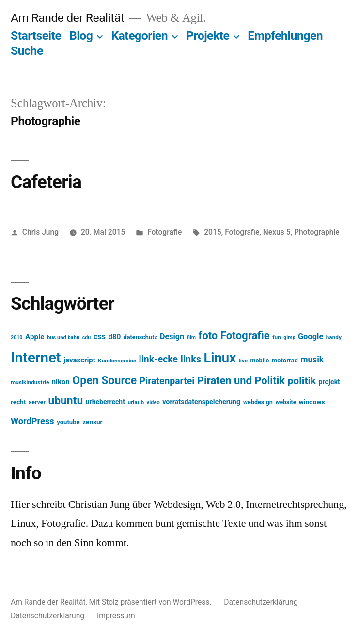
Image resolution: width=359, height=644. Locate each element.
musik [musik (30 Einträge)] (312, 360)
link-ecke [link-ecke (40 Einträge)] (158, 359)
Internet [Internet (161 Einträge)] (36, 358)
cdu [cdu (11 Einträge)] (87, 338)
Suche (27, 51)
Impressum (116, 616)
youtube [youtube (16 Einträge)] (68, 422)
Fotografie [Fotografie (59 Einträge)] (245, 335)
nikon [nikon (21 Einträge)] (61, 382)
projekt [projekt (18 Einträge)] (329, 382)
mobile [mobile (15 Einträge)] (260, 360)
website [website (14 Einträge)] (286, 402)
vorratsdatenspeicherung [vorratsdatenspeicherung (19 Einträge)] (201, 402)
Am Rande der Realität (67, 18)
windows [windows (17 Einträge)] (312, 402)
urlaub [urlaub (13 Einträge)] (136, 402)
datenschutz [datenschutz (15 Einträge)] (140, 337)
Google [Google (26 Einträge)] (311, 337)
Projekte (208, 36)
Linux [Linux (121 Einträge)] (220, 358)
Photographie (317, 232)
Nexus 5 (277, 232)
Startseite (36, 36)
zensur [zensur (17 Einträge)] (92, 422)
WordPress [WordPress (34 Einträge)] (32, 421)
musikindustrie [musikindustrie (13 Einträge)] (30, 382)
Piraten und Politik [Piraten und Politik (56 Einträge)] (241, 381)
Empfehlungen (285, 36)
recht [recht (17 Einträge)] (18, 402)
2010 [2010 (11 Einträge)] (16, 338)
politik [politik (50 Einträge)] (302, 381)
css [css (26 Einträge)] (100, 337)
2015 (213, 232)
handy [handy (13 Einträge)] (334, 337)
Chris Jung (40, 232)
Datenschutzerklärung (261, 602)
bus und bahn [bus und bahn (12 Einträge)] (63, 338)
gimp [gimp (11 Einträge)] (289, 338)
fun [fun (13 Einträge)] (276, 337)
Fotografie (164, 232)
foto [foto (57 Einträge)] (208, 336)
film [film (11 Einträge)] (192, 338)
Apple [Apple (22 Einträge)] (35, 337)
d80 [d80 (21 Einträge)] (115, 337)
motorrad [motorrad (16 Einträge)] (285, 360)
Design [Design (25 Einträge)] (172, 337)
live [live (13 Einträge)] (243, 361)
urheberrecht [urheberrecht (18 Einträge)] (105, 402)
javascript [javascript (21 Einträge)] (79, 360)
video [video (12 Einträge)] (153, 402)
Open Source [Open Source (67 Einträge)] (104, 381)
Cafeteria (46, 182)
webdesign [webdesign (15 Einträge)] (258, 402)
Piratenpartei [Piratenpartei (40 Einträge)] (167, 381)
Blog (81, 36)
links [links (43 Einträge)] (191, 359)
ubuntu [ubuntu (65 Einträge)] (65, 401)
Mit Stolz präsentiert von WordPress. (151, 602)
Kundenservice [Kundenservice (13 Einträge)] (117, 361)
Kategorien (139, 36)
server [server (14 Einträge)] (37, 402)
